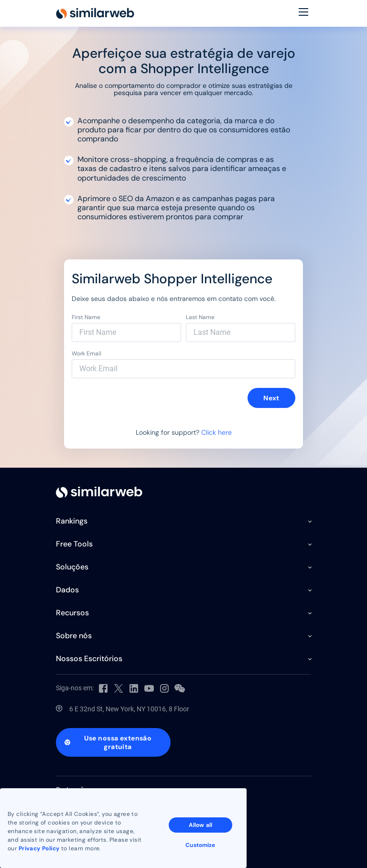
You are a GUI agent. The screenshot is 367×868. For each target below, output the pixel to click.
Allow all (200, 825)
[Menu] (303, 13)
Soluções (72, 567)
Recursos (72, 613)
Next (271, 398)
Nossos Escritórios (89, 659)
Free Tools (74, 544)
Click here (216, 432)
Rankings (72, 521)
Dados (67, 590)
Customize (200, 845)
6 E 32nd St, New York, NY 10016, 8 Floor (129, 709)
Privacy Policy (39, 848)
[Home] (95, 13)
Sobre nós (74, 636)
